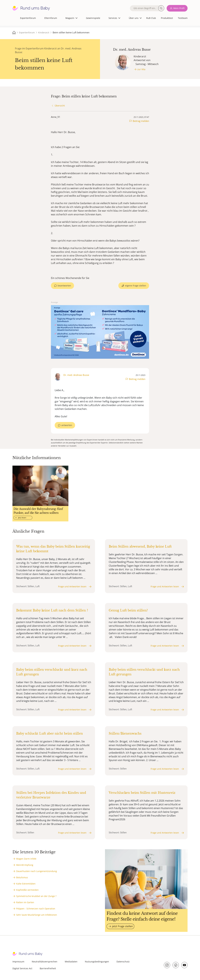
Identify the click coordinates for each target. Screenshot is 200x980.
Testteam (183, 18)
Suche (161, 8)
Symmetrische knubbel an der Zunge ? (36, 896)
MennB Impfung (25, 865)
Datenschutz (123, 962)
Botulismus (22, 877)
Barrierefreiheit (48, 968)
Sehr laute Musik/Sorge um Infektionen (37, 915)
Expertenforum (28, 18)
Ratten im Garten (25, 902)
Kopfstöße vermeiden (27, 890)
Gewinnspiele (93, 18)
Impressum (18, 962)
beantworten (64, 286)
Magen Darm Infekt (26, 859)
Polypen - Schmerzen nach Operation (36, 909)
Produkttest (167, 18)
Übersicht (60, 106)
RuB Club (151, 18)
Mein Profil (179, 8)
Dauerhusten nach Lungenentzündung (37, 871)
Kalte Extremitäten (26, 884)
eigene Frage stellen (136, 286)
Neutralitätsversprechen (45, 962)
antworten (67, 425)
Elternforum (51, 18)
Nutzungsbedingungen (97, 962)
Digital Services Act (22, 968)
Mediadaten (71, 962)
